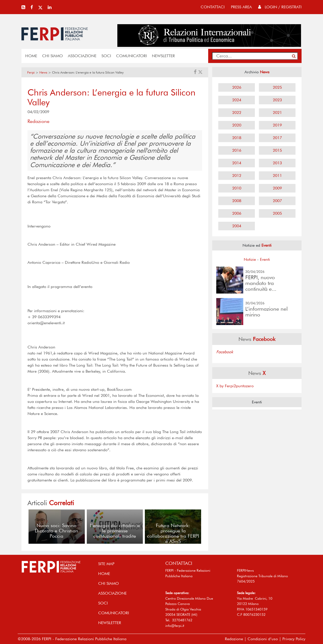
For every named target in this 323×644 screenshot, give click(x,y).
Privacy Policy (294, 639)
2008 (237, 201)
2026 (237, 87)
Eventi (265, 259)
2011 (277, 175)
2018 (237, 138)
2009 (277, 188)
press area (241, 7)
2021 (277, 112)
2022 (237, 112)
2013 (277, 163)
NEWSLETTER (163, 56)
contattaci (213, 7)
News (43, 72)
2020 (237, 125)
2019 (277, 125)
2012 (237, 175)
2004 (237, 226)
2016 (237, 150)
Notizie (250, 259)
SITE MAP (106, 564)
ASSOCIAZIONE (82, 56)
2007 (277, 201)
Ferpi (31, 72)
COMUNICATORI (131, 56)
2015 (277, 150)
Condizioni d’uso (263, 639)
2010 (237, 188)
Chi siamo (52, 56)
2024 (237, 100)
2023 (277, 100)
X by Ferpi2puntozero (235, 386)
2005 (277, 213)
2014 (237, 163)
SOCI (106, 56)
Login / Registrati (280, 7)
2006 (237, 213)
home (31, 56)
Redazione (234, 639)
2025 (277, 87)
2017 (277, 138)
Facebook (225, 352)
